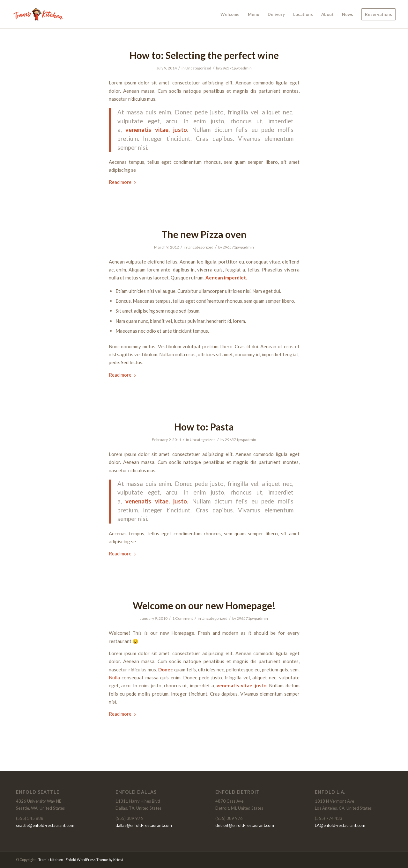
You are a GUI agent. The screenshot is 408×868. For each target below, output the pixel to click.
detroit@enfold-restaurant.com (245, 825)
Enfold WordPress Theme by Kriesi (94, 860)
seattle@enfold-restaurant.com (45, 825)
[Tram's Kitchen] (39, 14)
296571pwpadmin (236, 68)
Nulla (114, 677)
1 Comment (183, 618)
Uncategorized (198, 68)
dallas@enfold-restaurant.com (144, 825)
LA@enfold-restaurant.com (340, 825)
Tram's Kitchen (51, 860)
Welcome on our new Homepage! (204, 605)
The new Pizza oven (204, 234)
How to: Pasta (204, 427)
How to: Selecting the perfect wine (204, 55)
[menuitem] (230, 14)
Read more (123, 182)
